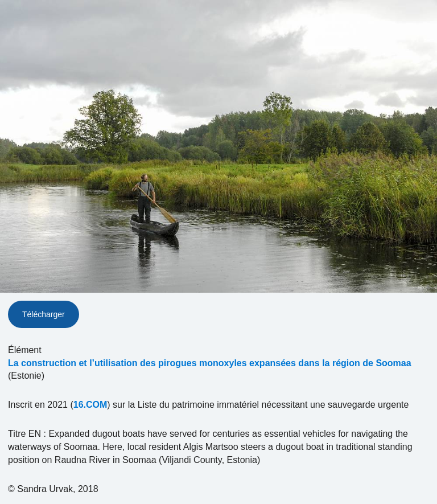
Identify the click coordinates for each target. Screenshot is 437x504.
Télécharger (44, 314)
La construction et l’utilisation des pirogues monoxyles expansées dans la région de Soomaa (210, 363)
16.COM (90, 405)
